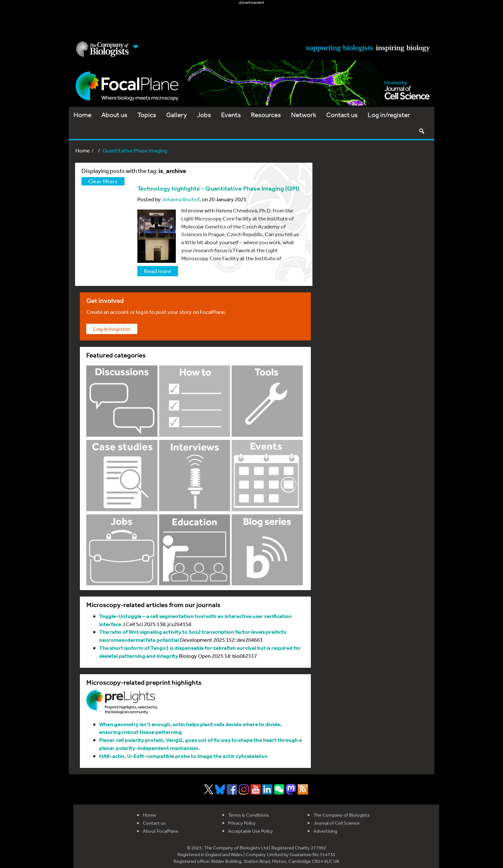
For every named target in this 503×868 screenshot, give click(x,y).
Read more (158, 271)
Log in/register (389, 115)
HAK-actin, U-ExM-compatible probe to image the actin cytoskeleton (183, 756)
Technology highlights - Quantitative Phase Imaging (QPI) (218, 189)
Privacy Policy (242, 823)
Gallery (177, 115)
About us (114, 115)
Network (304, 115)
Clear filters (103, 181)
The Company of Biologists (341, 815)
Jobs (204, 115)
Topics (147, 115)
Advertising (325, 831)
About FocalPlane (161, 831)
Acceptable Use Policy (251, 831)
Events (231, 115)
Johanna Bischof (181, 199)
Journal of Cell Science (337, 823)
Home (82, 115)
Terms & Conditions (248, 815)
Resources (266, 115)
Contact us (342, 115)
